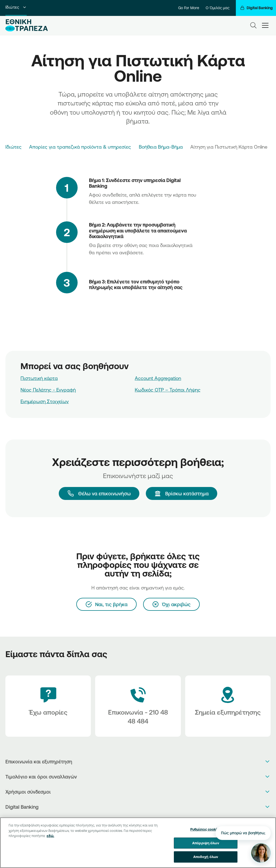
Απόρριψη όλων (206, 843)
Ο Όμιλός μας (218, 8)
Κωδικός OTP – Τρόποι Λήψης (168, 390)
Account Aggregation (158, 378)
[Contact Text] (138, 706)
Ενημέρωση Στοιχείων (45, 401)
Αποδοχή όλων (206, 857)
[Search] (253, 25)
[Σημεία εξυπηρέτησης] (228, 706)
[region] (138, 843)
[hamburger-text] (265, 25)
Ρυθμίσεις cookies (206, 829)
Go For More (189, 8)
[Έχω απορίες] (48, 706)
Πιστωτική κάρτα (39, 378)
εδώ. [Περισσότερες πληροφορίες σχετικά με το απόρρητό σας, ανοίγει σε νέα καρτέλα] (50, 836)
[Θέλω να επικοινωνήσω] (99, 493)
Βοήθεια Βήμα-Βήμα (161, 147)
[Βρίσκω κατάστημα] (182, 493)
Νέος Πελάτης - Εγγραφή (48, 390)
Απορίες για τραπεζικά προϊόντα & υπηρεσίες (80, 147)
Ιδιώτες (16, 7)
